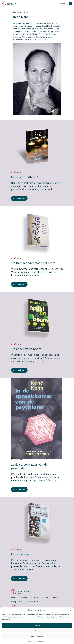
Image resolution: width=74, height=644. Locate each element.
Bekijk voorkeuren (37, 637)
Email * (15, 606)
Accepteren (37, 625)
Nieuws (45, 597)
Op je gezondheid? (24, 177)
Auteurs (24, 597)
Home (14, 12)
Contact (55, 597)
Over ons (35, 597)
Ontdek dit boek (19, 198)
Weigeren (37, 631)
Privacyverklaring (40, 641)
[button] (71, 610)
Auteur (19, 12)
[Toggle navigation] (63, 4)
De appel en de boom (26, 349)
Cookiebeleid (31, 641)
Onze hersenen (22, 554)
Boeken (14, 597)
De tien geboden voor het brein (33, 263)
